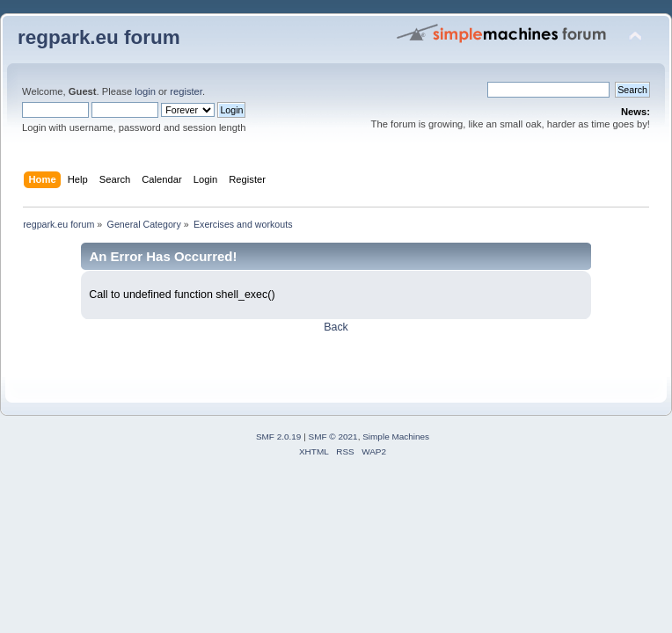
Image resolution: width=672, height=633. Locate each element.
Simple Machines (396, 437)
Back (336, 327)
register (186, 91)
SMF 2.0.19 (279, 437)
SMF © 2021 (333, 437)
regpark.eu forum (99, 37)
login (145, 91)
